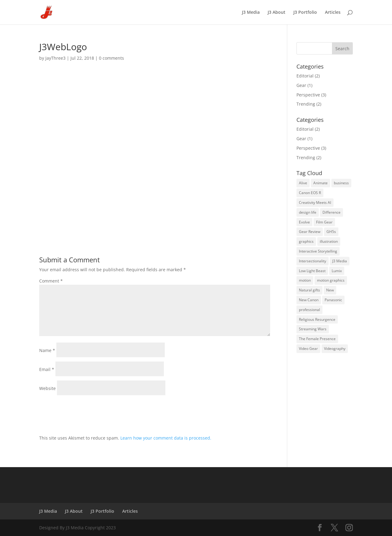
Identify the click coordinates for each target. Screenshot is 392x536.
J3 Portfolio (305, 13)
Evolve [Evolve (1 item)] (304, 222)
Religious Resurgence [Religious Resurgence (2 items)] (317, 319)
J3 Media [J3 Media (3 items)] (340, 261)
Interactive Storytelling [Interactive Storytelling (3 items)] (318, 251)
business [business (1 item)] (341, 183)
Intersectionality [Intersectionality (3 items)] (313, 261)
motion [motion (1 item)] (305, 280)
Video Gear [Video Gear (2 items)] (308, 349)
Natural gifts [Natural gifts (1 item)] (309, 290)
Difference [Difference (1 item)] (332, 212)
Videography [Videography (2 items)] (335, 349)
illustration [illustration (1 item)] (329, 241)
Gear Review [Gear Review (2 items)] (310, 232)
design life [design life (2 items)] (308, 212)
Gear (301, 85)
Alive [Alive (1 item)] (303, 183)
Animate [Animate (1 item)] (320, 183)
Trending (306, 104)
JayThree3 (55, 58)
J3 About (277, 13)
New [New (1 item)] (330, 290)
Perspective (308, 95)
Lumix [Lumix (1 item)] (337, 271)
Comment (51, 281)
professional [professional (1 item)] (309, 310)
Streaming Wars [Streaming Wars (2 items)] (313, 329)
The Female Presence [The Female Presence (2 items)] (317, 339)
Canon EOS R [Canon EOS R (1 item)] (310, 193)
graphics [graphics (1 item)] (306, 241)
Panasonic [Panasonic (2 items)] (333, 300)
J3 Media (251, 13)
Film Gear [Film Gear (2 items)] (324, 222)
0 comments (111, 58)
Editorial (305, 76)
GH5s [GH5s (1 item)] (331, 232)
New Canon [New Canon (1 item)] (309, 300)
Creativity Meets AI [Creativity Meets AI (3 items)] (315, 202)
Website (47, 388)
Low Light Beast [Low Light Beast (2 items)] (312, 271)
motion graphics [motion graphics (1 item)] (331, 280)
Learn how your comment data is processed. (166, 438)
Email (47, 369)
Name (47, 350)
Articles (333, 13)
